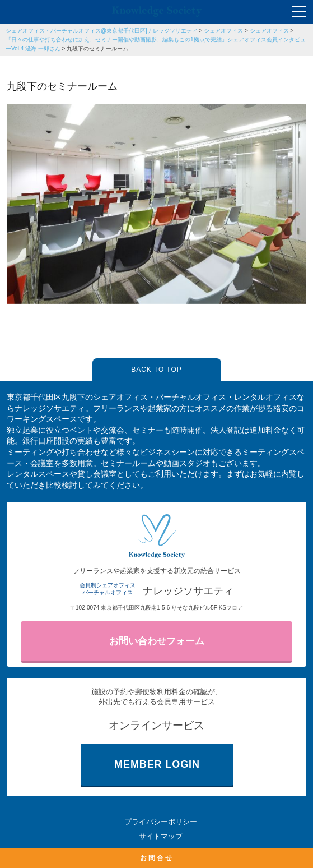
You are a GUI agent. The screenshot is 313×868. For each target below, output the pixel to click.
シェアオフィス (223, 31)
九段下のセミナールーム (97, 49)
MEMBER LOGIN (157, 764)
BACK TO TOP (156, 370)
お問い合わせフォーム (157, 641)
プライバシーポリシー (161, 822)
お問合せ (157, 858)
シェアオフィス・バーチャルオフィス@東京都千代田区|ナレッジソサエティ (102, 31)
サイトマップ (161, 836)
